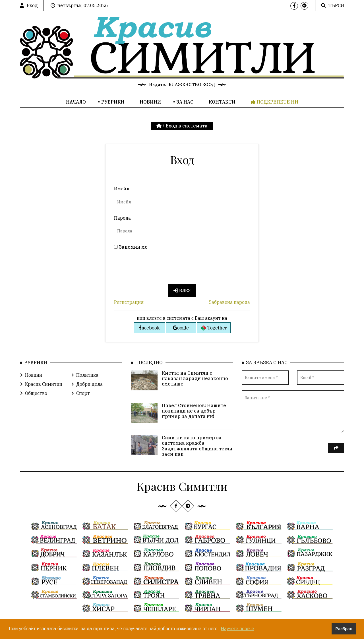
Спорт (80, 397)
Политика (85, 379)
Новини (150, 102)
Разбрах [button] (344, 629)
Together (214, 328)
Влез (182, 290)
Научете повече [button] (238, 629)
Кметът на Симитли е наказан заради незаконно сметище (195, 382)
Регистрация (129, 302)
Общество (34, 397)
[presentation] (157, 268)
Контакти (222, 102)
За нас (185, 102)
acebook (149, 328)
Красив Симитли (41, 388)
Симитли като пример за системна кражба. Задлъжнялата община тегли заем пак (197, 450)
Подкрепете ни (275, 102)
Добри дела (87, 388)
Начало (76, 102)
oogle (181, 328)
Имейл (122, 189)
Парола (122, 218)
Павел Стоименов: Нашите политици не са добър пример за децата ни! (194, 415)
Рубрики (113, 102)
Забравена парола (229, 302)
